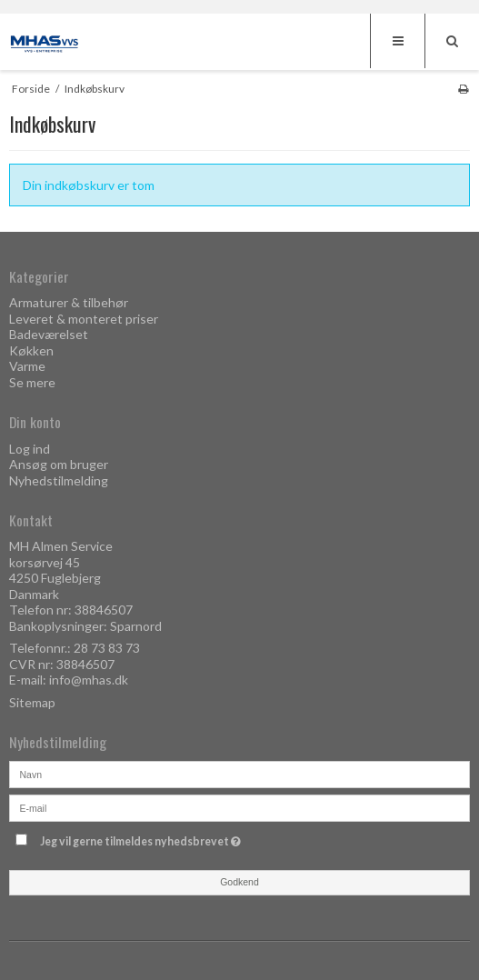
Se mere (32, 382)
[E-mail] (239, 806)
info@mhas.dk (89, 680)
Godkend (239, 882)
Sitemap (32, 702)
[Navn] (239, 772)
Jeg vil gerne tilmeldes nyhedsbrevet (186, 839)
